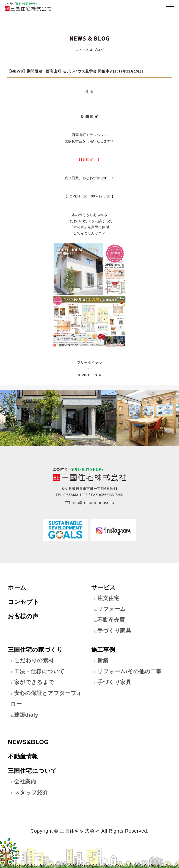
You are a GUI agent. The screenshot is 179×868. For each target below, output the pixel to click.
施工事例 (103, 650)
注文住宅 (108, 598)
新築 (103, 660)
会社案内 (25, 781)
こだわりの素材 (34, 660)
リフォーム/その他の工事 (129, 671)
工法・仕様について (39, 671)
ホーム (17, 587)
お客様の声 (23, 616)
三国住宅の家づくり (35, 650)
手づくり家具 (114, 631)
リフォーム (112, 609)
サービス (104, 587)
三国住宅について (32, 771)
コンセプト (23, 602)
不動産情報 (23, 756)
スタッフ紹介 (31, 792)
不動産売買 (111, 620)
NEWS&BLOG (28, 742)
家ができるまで (34, 682)
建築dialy (26, 715)
